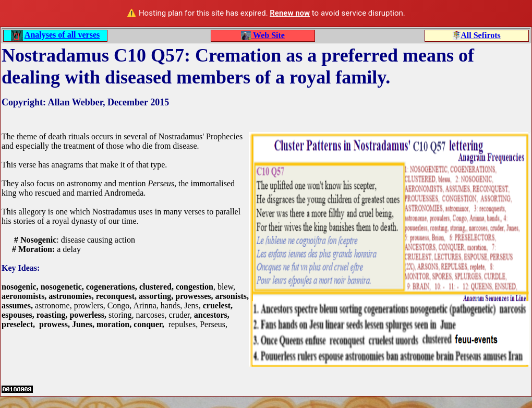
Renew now (290, 13)
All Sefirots (481, 35)
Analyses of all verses (62, 35)
